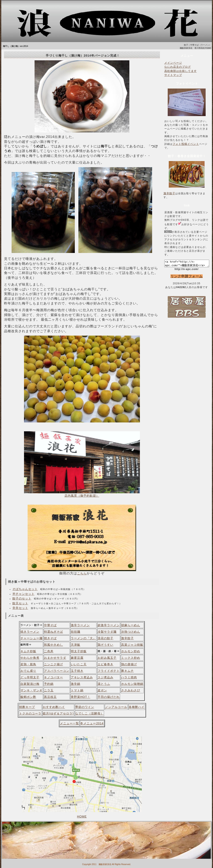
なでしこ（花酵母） (89, 713)
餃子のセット (22, 598)
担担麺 (76, 632)
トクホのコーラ (30, 713)
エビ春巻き (105, 664)
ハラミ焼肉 (129, 677)
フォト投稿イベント (186, 144)
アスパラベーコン (57, 671)
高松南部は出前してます (181, 71)
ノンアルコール (116, 707)
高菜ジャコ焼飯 (132, 645)
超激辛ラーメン (109, 625)
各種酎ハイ (137, 707)
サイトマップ (173, 75)
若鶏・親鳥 (28, 664)
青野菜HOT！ (81, 697)
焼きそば (50, 638)
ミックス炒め (131, 658)
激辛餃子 (127, 638)
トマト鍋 (77, 690)
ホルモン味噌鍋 (132, 684)
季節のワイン (85, 707)
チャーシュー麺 (31, 638)
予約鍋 (49, 684)
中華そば (50, 625)
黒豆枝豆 (50, 697)
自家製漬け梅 (30, 684)
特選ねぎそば (54, 632)
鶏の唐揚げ (129, 664)
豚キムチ (127, 671)
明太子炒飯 (79, 651)
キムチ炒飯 (28, 651)
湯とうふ (104, 684)
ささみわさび (131, 690)
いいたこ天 (79, 664)
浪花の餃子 (105, 638)
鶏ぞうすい (105, 645)
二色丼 (49, 651)
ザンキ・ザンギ (31, 690)
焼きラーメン (30, 632)
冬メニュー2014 (92, 723)
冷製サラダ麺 (107, 632)
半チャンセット (23, 594)
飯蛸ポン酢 (28, 697)
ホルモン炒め (131, 651)
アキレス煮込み (82, 677)
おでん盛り (28, 671)
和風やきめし (54, 645)
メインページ (173, 63)
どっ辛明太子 (30, 677)
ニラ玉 (49, 690)
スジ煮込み (105, 677)
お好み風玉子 (107, 658)
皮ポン (102, 690)
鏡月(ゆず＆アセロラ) (58, 713)
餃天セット (20, 603)
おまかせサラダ (55, 658)
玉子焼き (77, 671)
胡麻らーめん (131, 625)
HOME (82, 816)
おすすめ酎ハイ (54, 707)
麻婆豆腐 (77, 658)
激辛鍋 (76, 684)
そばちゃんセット (25, 589)
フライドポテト (109, 671)
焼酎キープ (27, 707)
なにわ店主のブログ (178, 67)
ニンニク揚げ (54, 664)
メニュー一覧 (70, 723)
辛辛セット (20, 608)
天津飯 (76, 645)
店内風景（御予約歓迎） (82, 496)
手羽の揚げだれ (109, 697)
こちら (82, 573)
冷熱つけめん (131, 632)
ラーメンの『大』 (83, 638)
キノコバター (54, 677)
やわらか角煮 (30, 658)
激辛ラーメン (80, 625)
